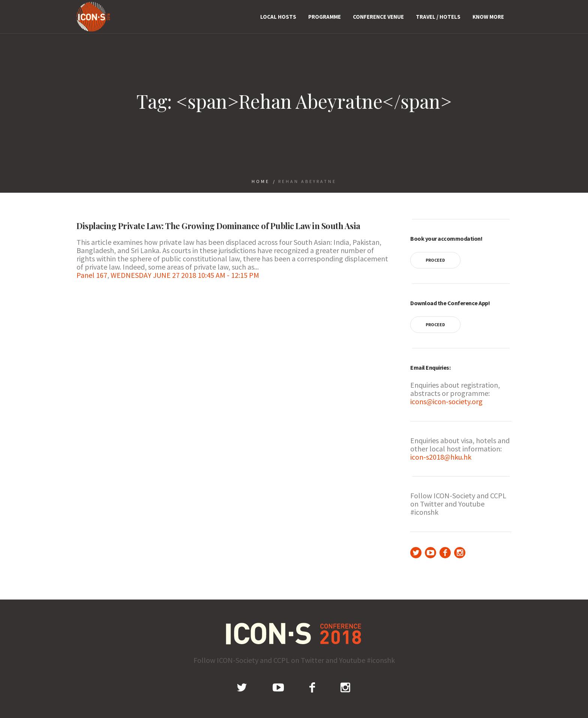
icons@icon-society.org (446, 401)
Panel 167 (92, 275)
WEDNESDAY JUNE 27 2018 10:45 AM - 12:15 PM (185, 275)
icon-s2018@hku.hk (441, 457)
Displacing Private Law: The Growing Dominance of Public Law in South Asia (218, 226)
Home (261, 181)
